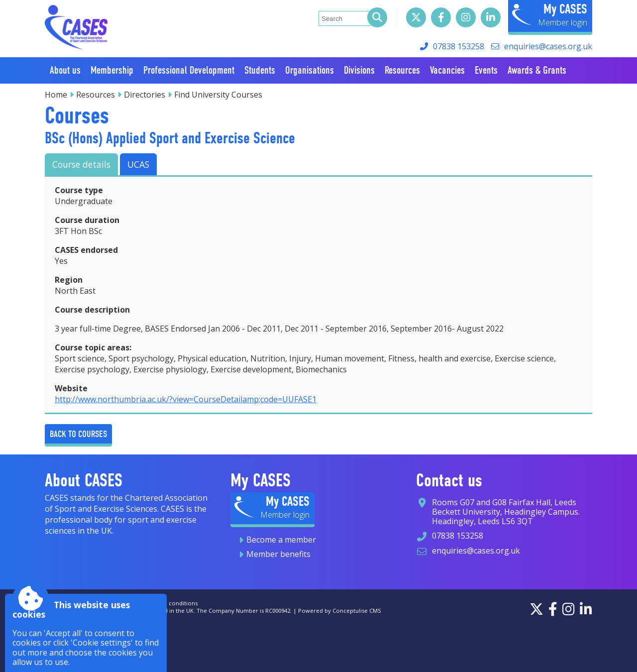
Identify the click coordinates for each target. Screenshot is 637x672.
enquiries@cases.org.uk (548, 46)
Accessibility (61, 603)
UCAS (138, 164)
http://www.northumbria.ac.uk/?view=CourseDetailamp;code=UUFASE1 (186, 399)
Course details (81, 164)
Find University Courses (218, 95)
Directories (145, 95)
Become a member (281, 540)
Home (56, 95)
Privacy (122, 603)
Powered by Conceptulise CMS (340, 611)
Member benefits (278, 554)
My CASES (565, 9)
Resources (96, 95)
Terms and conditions (168, 603)
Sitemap (95, 603)
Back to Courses (78, 434)
